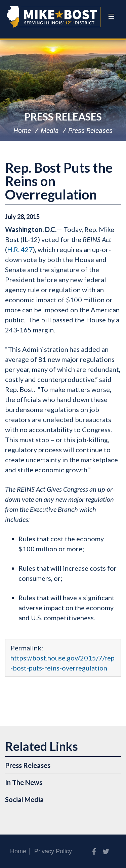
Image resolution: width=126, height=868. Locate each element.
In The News (24, 782)
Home (22, 131)
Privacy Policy (53, 851)
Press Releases (63, 116)
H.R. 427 (20, 249)
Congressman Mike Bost (54, 17)
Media (50, 131)
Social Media (24, 799)
